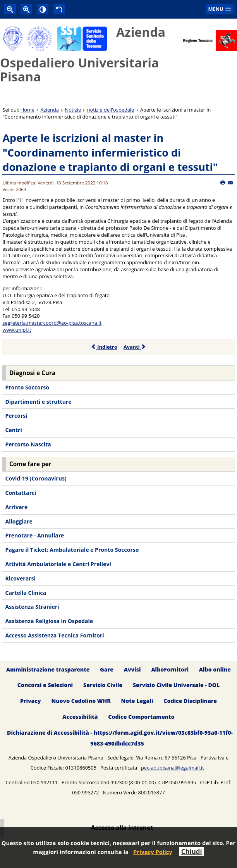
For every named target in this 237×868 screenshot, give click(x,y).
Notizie (73, 110)
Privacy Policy (153, 852)
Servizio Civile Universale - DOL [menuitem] (176, 685)
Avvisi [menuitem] (132, 669)
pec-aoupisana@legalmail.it (173, 768)
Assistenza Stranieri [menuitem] (32, 607)
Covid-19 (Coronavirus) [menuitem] (36, 478)
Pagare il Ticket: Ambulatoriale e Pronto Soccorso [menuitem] (72, 550)
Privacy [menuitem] (31, 701)
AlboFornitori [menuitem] (170, 669)
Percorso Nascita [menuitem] (28, 444)
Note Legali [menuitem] (137, 701)
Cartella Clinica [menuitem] (26, 593)
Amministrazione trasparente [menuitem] (48, 669)
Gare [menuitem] (107, 669)
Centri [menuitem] (13, 430)
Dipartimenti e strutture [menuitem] (38, 402)
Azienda (50, 110)
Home (27, 110)
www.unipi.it (17, 330)
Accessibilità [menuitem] (80, 717)
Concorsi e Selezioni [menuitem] (45, 685)
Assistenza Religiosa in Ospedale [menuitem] (49, 621)
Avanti (135, 347)
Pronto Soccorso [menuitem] (27, 387)
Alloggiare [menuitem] (19, 521)
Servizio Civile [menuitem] (103, 685)
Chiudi (192, 852)
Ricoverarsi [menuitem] (20, 578)
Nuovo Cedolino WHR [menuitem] (81, 701)
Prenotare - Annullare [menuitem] (34, 535)
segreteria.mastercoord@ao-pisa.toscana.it (52, 323)
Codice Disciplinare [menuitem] (190, 701)
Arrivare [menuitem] (16, 507)
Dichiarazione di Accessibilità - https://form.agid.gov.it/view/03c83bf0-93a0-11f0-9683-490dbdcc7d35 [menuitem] (120, 738)
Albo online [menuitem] (215, 669)
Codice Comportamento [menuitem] (141, 717)
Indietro (104, 347)
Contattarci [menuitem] (21, 493)
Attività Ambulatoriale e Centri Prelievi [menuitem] (58, 564)
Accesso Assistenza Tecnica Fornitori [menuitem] (54, 635)
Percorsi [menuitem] (16, 416)
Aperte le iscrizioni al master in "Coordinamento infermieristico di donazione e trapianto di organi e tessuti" (110, 152)
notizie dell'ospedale (111, 110)
